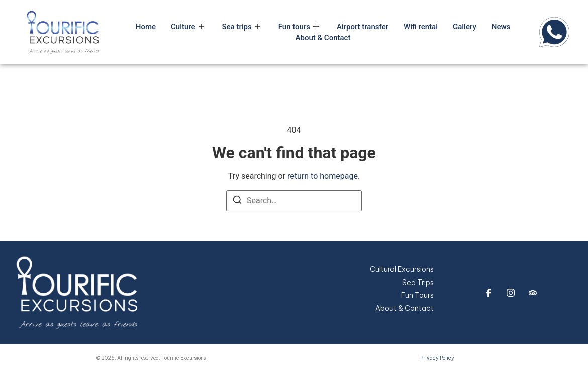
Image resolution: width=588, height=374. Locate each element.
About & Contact (323, 38)
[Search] (237, 201)
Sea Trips (418, 283)
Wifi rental (421, 27)
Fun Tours (417, 295)
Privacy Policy (437, 358)
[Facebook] (488, 293)
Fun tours (299, 27)
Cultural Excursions (402, 269)
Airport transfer (363, 27)
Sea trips (241, 27)
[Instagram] (511, 293)
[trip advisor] (533, 293)
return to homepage (323, 176)
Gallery (465, 27)
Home (146, 27)
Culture (187, 27)
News (500, 27)
